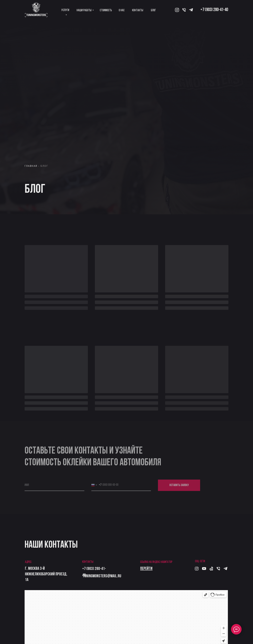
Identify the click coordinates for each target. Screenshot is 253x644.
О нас (122, 10)
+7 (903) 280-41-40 (214, 10)
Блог (153, 10)
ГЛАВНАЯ (31, 166)
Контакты (138, 10)
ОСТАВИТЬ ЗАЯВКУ (179, 487)
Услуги (65, 10)
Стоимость (106, 10)
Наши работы (84, 10)
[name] (54, 487)
